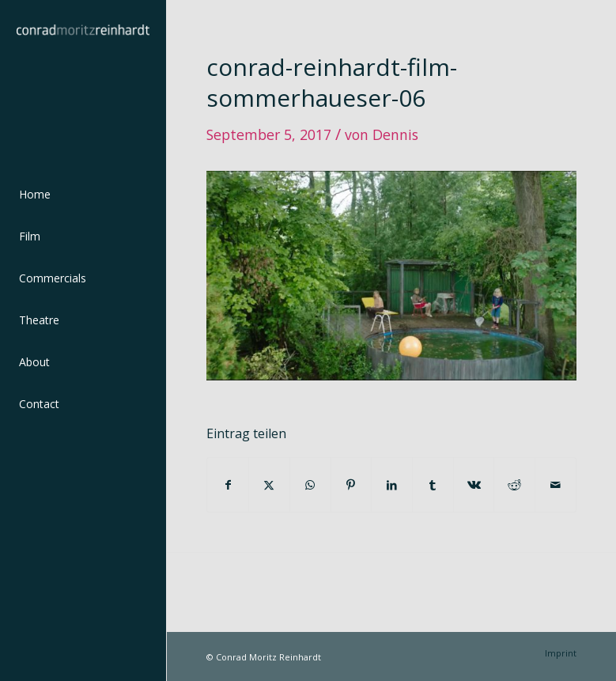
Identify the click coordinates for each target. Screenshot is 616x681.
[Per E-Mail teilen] (556, 485)
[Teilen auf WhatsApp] (310, 485)
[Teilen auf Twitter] (269, 485)
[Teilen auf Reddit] (514, 485)
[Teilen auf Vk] (474, 485)
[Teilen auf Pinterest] (351, 485)
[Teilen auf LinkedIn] (392, 485)
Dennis (395, 134)
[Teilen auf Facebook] (228, 485)
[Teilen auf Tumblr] (433, 485)
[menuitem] (83, 195)
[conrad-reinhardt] (83, 83)
